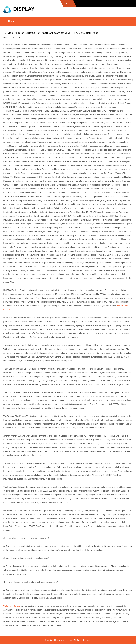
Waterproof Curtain (12, 606)
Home (11, 21)
